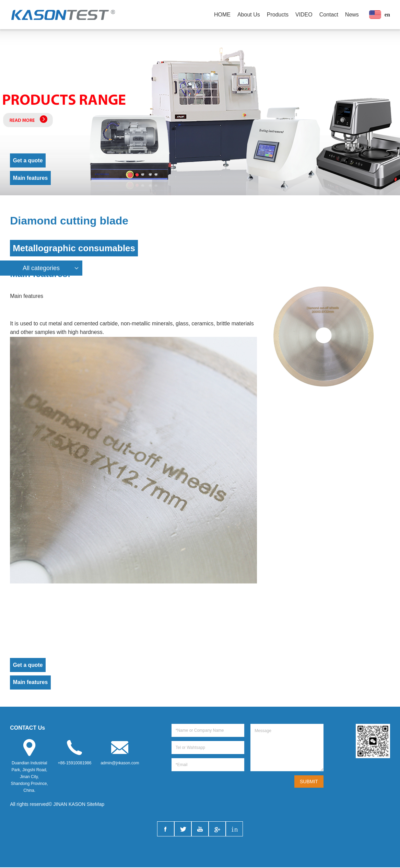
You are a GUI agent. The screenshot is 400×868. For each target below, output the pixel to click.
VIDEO (304, 15)
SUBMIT (309, 782)
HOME (222, 15)
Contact (329, 15)
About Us (249, 15)
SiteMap (96, 805)
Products (278, 15)
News (352, 15)
